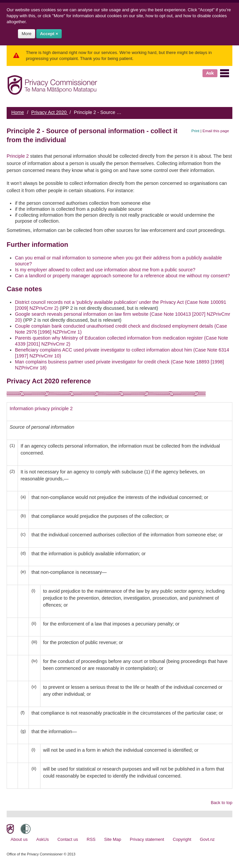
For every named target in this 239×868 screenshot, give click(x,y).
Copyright (182, 839)
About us (19, 839)
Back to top (222, 803)
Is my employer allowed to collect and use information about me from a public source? (105, 270)
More (27, 34)
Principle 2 (18, 156)
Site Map (113, 839)
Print (196, 131)
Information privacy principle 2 (41, 408)
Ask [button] (210, 73)
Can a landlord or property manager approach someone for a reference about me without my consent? (122, 276)
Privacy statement (147, 839)
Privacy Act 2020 (49, 112)
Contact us (68, 839)
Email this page (216, 131)
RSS (91, 839)
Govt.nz (207, 839)
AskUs (42, 839)
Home (18, 112)
